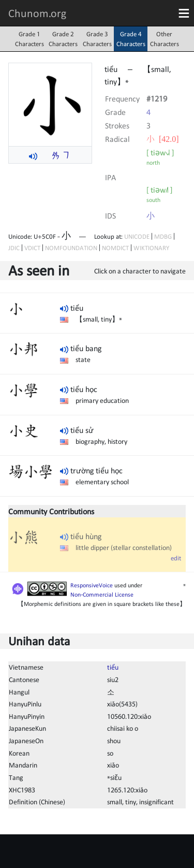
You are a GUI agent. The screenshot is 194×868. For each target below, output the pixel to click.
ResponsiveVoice (92, 585)
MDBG (163, 236)
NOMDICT (115, 248)
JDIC (14, 248)
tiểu (113, 667)
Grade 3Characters (97, 39)
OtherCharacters (165, 39)
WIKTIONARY (151, 248)
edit (176, 558)
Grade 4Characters (131, 39)
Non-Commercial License (102, 595)
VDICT (32, 248)
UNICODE (137, 236)
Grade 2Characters (63, 39)
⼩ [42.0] (163, 139)
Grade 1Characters (29, 39)
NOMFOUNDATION (71, 248)
